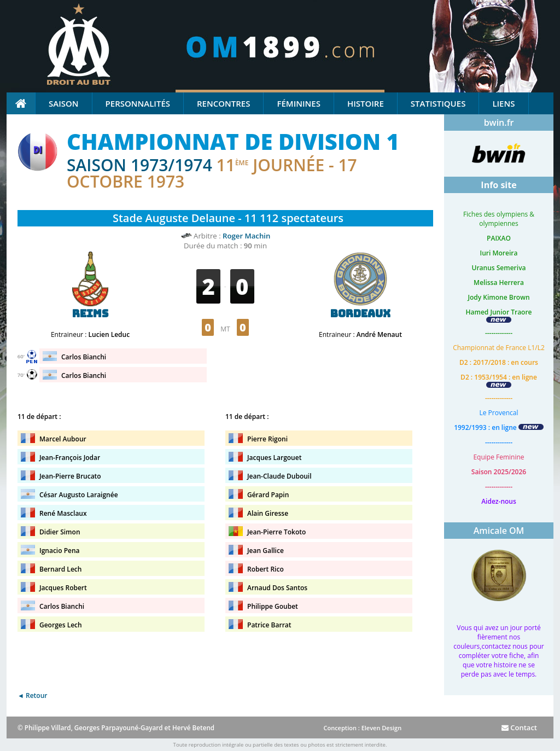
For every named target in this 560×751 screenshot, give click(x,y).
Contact (519, 727)
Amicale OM (499, 531)
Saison (64, 103)
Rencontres (223, 103)
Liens (503, 103)
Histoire (366, 103)
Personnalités (138, 103)
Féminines (298, 103)
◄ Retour (32, 695)
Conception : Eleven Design (362, 728)
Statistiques (438, 103)
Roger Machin (246, 236)
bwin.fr (499, 123)
